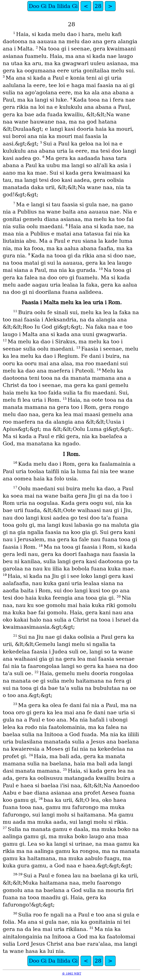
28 (98, 6)
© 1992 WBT (72, 974)
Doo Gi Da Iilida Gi (53, 6)
